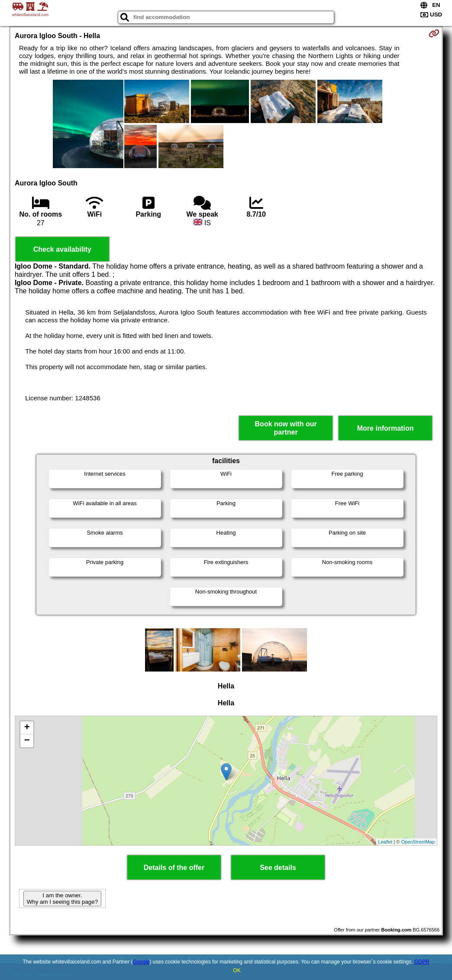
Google (141, 962)
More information (386, 428)
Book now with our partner (286, 428)
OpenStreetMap (418, 842)
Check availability (62, 249)
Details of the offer (174, 868)
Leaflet (385, 842)
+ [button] (27, 728)
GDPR (422, 962)
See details (278, 868)
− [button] (27, 741)
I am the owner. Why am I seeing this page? (62, 899)
